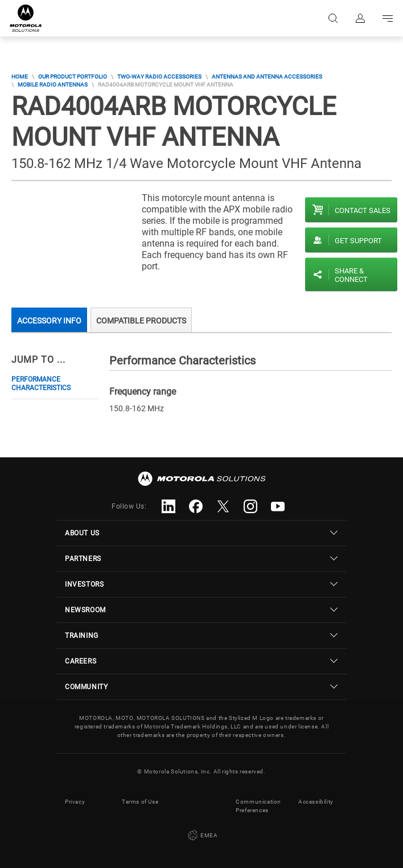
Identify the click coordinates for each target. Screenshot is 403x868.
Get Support (358, 241)
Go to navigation (388, 18)
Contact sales (363, 210)
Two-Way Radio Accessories (159, 77)
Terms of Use (140, 802)
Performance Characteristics (41, 384)
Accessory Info (49, 321)
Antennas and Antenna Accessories (267, 77)
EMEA (202, 836)
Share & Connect (351, 275)
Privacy (75, 802)
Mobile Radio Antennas (53, 85)
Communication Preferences (258, 806)
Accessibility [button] (316, 802)
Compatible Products (141, 321)
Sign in (360, 18)
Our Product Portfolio (73, 77)
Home (20, 77)
